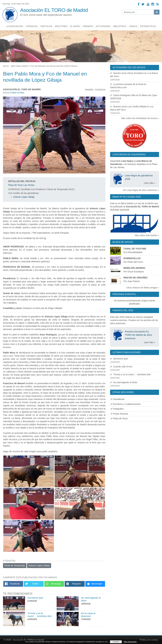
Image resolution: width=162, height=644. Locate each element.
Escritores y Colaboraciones (126, 404)
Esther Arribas (17, 93)
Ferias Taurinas (119, 414)
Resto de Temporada (15, 565)
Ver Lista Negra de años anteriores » (141, 190)
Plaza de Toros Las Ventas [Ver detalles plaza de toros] (21, 185)
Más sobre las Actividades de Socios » (140, 118)
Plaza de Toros (119, 418)
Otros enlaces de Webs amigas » (143, 288)
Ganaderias (117, 399)
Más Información (130, 642)
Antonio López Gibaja (24, 197)
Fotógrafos (117, 409)
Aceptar (116, 642)
